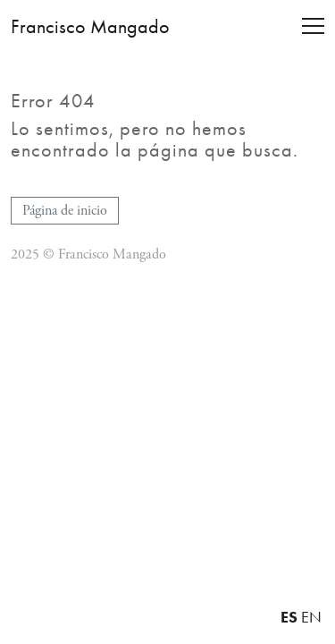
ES (289, 617)
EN (311, 617)
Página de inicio (65, 211)
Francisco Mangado (90, 26)
